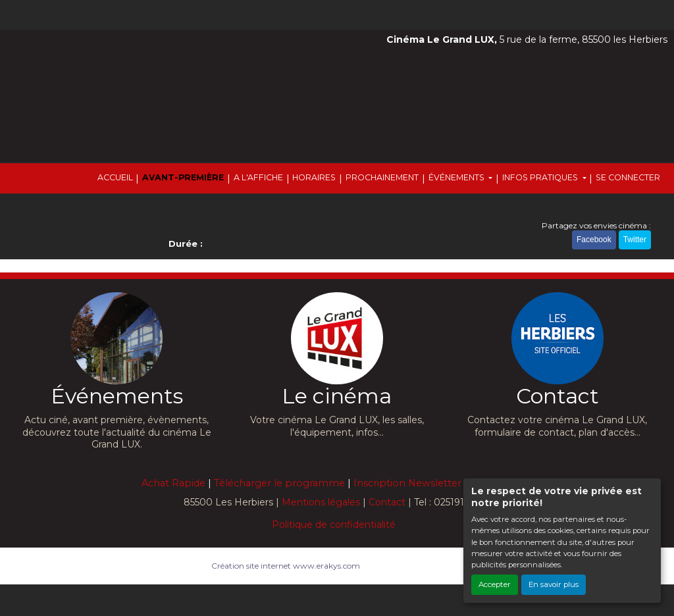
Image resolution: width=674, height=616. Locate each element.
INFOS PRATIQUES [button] (541, 177)
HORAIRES (314, 177)
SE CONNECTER (628, 177)
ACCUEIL (115, 177)
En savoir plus (554, 584)
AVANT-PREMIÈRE (183, 177)
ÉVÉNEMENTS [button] (457, 177)
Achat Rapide (173, 483)
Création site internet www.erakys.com (286, 566)
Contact (387, 502)
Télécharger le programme (279, 483)
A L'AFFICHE (258, 177)
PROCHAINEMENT (382, 177)
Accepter (495, 584)
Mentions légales (321, 502)
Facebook (594, 240)
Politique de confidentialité (334, 525)
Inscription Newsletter (407, 483)
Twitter (635, 240)
